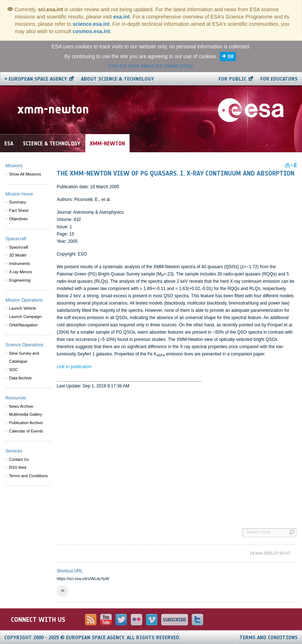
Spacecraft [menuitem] (19, 247)
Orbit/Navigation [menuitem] (23, 325)
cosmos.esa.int (91, 31)
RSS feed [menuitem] (18, 467)
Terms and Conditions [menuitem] (28, 476)
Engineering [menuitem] (20, 280)
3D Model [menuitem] (18, 255)
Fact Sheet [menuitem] (19, 210)
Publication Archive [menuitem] (26, 423)
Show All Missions (25, 174)
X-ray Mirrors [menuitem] (21, 272)
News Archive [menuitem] (21, 406)
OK (231, 57)
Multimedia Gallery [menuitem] (26, 414)
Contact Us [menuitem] (19, 459)
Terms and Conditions (269, 638)
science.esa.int (91, 24)
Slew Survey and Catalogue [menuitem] (24, 357)
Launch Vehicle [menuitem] (23, 308)
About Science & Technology (117, 79)
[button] (62, 591)
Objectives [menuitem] (18, 219)
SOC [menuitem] (13, 370)
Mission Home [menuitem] (19, 194)
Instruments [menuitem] (19, 263)
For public (232, 79)
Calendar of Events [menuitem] (26, 431)
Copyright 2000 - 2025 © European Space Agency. (93, 638)
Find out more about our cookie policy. (151, 66)
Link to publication (74, 367)
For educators (279, 79)
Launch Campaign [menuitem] (25, 317)
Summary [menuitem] (18, 202)
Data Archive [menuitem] (20, 378)
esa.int (121, 17)
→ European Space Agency (36, 79)
